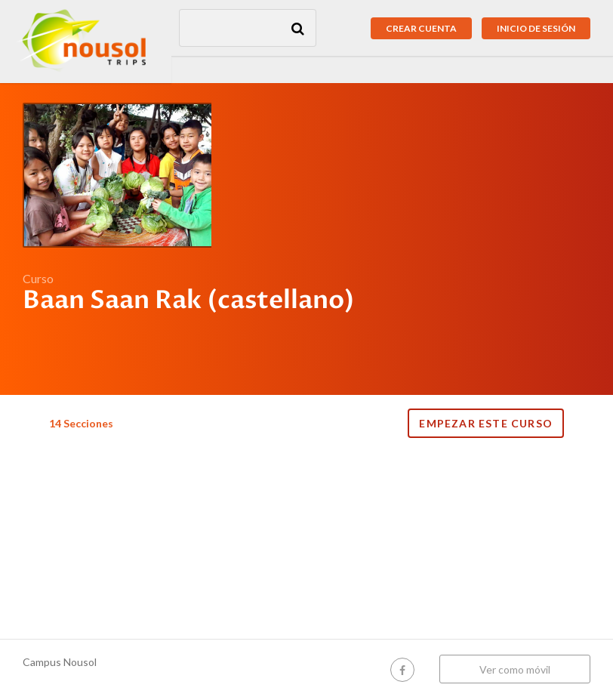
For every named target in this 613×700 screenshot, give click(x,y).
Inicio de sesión (536, 28)
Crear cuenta (421, 28)
